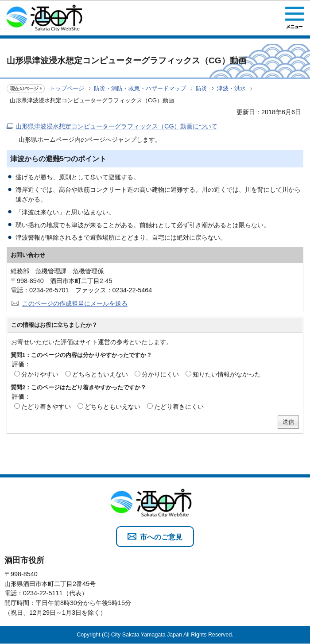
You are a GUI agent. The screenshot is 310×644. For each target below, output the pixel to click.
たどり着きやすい (46, 407)
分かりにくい (160, 374)
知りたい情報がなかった (227, 374)
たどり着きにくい (179, 407)
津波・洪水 (231, 88)
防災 (201, 88)
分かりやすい (40, 374)
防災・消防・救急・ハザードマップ (140, 88)
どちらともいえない (100, 374)
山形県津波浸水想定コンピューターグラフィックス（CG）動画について (116, 126)
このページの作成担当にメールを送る (75, 303)
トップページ (67, 88)
